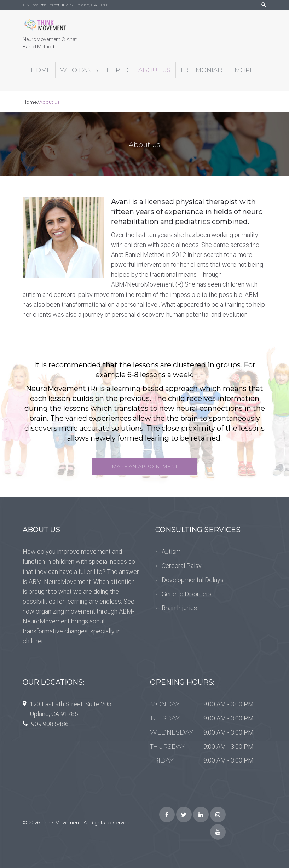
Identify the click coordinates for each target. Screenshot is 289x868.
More (244, 70)
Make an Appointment (145, 466)
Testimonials (202, 70)
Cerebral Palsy (182, 566)
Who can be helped (94, 70)
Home (41, 70)
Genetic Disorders (187, 594)
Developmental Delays (193, 580)
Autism (171, 551)
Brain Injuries (179, 608)
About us (154, 70)
